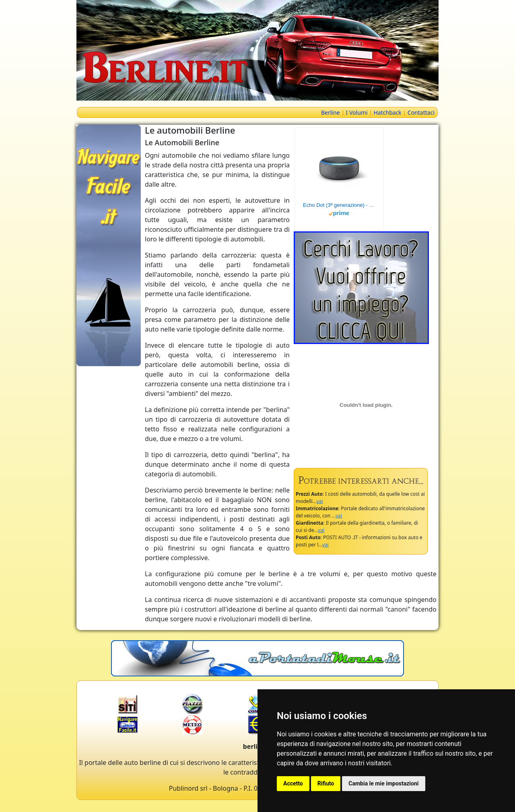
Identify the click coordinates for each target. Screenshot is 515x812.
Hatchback (388, 112)
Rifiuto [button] (326, 783)
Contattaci (421, 112)
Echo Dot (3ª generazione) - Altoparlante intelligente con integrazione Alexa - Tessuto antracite (339, 205)
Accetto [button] (293, 783)
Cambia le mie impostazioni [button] (383, 783)
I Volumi (357, 112)
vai (320, 501)
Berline (331, 112)
